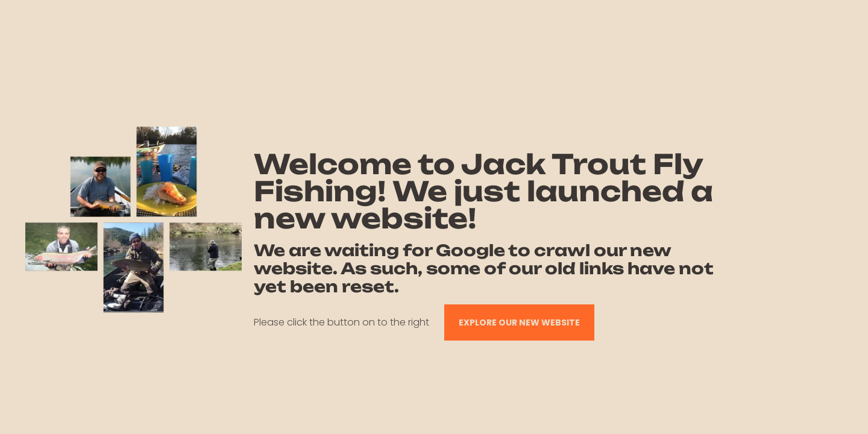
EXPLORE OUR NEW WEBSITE (519, 322)
